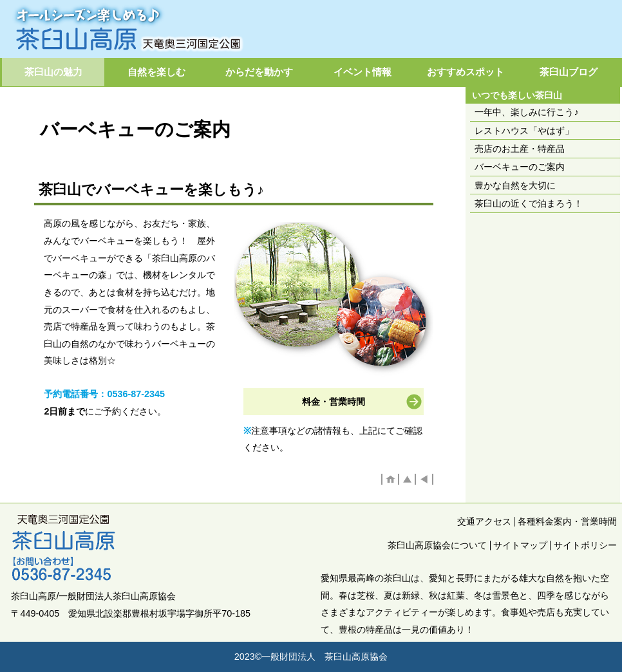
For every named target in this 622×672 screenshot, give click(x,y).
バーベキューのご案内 (520, 167)
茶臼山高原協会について (437, 545)
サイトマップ (520, 545)
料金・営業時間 (334, 402)
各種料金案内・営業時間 (567, 521)
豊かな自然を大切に (515, 185)
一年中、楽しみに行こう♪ (526, 112)
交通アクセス (484, 521)
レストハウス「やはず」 (524, 131)
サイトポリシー (585, 545)
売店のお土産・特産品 (520, 149)
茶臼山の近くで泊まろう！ (529, 203)
